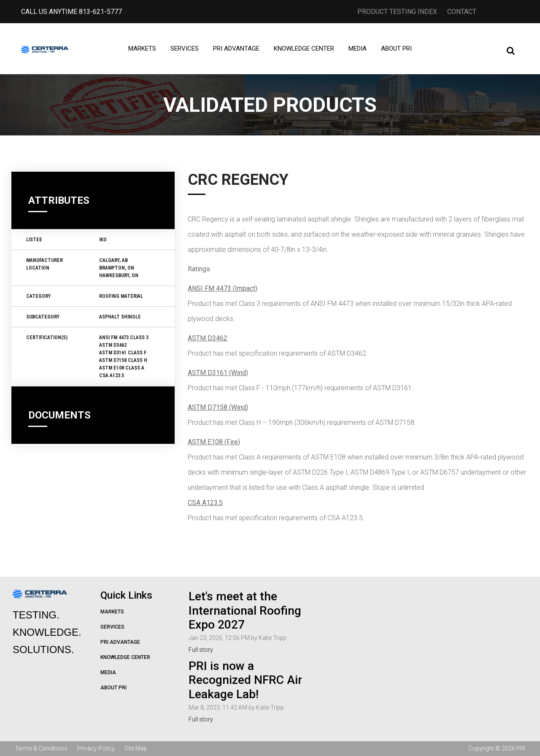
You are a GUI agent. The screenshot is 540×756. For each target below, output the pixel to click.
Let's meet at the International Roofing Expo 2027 (245, 610)
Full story (201, 650)
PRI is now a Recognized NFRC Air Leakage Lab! (245, 680)
